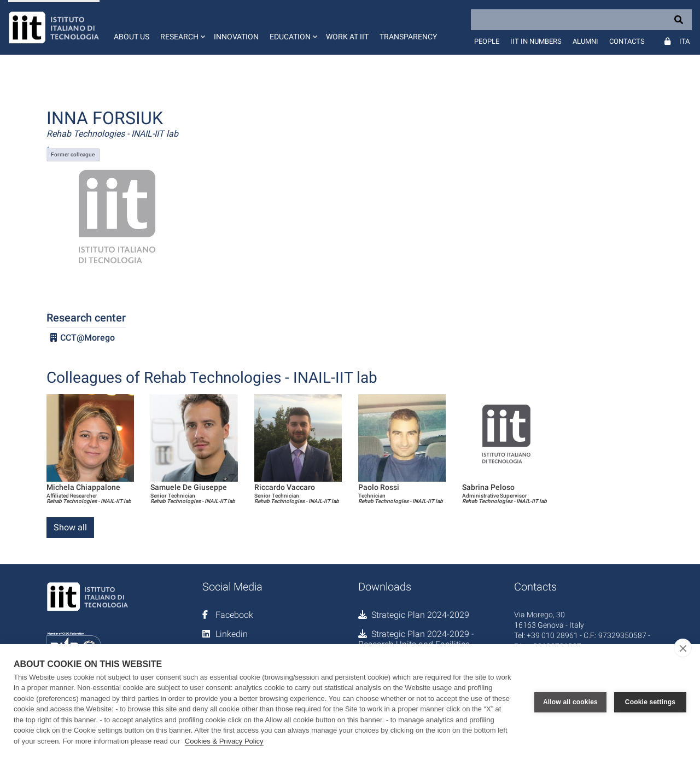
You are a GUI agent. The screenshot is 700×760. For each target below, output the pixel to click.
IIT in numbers (536, 41)
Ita (684, 41)
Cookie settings (650, 702)
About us (132, 37)
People (487, 41)
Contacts (627, 41)
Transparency (408, 37)
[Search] (581, 20)
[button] (182, 27)
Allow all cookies (570, 702)
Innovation (236, 37)
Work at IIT (347, 37)
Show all (70, 527)
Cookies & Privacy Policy (224, 741)
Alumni (585, 41)
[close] (683, 648)
